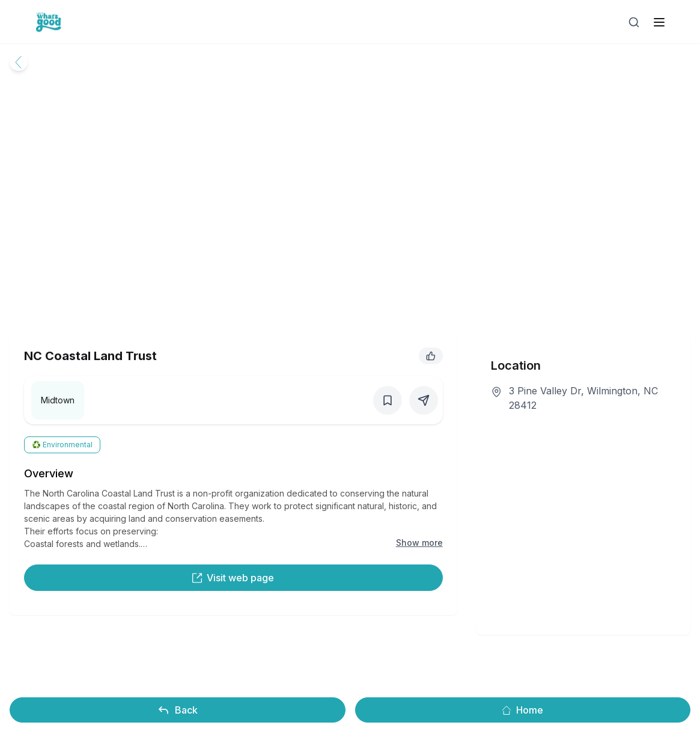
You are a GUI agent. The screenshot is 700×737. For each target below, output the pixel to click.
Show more (419, 543)
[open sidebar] (659, 22)
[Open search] (634, 22)
